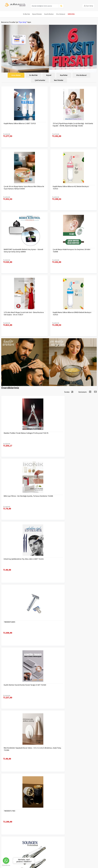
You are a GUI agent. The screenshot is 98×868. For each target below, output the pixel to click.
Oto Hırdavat (81, 75)
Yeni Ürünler (59, 80)
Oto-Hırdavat (61, 14)
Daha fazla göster (49, 785)
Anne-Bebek (16, 75)
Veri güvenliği (31, 812)
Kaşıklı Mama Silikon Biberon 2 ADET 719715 (20, 123)
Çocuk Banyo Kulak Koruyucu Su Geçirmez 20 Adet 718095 (71, 250)
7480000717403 (9, 622)
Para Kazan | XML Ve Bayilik (11, 812)
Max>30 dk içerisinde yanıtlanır (50, 853)
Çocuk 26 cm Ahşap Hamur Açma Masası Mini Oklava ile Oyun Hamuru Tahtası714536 (24, 188)
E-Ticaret (43, 865)
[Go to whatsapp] (6, 861)
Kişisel (49, 75)
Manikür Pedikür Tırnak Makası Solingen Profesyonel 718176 (23, 434)
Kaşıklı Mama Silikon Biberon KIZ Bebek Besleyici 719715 (71, 188)
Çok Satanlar (40, 80)
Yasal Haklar (30, 818)
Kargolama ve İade (8, 815)
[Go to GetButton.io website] (6, 865)
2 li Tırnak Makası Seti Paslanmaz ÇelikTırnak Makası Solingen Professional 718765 (72, 623)
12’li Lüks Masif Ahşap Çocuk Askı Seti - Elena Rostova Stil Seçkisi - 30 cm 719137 (24, 313)
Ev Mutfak (26, 14)
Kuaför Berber (49, 14)
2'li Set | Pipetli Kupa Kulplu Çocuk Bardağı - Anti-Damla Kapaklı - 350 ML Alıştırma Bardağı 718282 (73, 125)
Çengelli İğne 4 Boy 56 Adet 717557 (66, 748)
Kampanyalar (6, 818)
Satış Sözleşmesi (32, 822)
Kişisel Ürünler (37, 14)
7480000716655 (58, 496)
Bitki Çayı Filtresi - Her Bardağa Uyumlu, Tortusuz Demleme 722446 (71, 434)
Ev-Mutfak (33, 75)
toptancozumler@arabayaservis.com (50, 849)
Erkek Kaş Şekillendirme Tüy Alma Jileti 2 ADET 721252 (24, 496)
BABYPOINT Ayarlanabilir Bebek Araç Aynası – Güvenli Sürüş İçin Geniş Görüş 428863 (23, 250)
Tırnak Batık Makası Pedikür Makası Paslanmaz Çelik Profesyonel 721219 (23, 686)
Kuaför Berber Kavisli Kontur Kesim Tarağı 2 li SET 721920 (22, 560)
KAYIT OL (93, 837)
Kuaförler (64, 75)
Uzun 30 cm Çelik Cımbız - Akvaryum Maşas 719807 (71, 685)
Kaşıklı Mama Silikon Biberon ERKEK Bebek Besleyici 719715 (72, 313)
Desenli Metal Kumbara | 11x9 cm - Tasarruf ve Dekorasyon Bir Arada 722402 (21, 749)
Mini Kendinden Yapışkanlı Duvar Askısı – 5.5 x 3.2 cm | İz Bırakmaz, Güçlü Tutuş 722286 (73, 560)
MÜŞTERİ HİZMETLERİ (9, 822)
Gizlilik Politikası (32, 815)
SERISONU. (71, 14)
